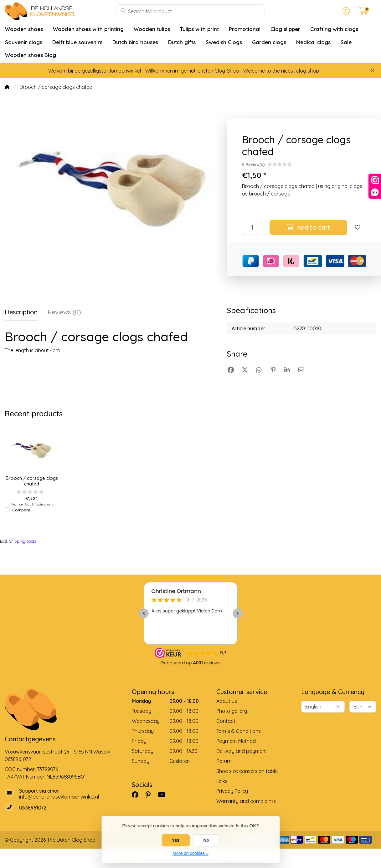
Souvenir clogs (24, 42)
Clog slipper (285, 29)
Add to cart (309, 227)
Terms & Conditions (239, 731)
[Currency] (363, 707)
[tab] (64, 313)
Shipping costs (42, 504)
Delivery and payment (242, 751)
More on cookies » (190, 853)
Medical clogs (313, 42)
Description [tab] (21, 312)
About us (227, 701)
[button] (345, 11)
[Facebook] (138, 794)
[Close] (373, 70)
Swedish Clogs (224, 42)
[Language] (323, 707)
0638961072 (18, 759)
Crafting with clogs (334, 29)
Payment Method (236, 741)
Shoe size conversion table (247, 771)
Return (224, 761)
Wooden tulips (152, 29)
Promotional (245, 29)
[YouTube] (164, 794)
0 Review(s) (253, 164)
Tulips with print (199, 29)
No (206, 840)
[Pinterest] (151, 794)
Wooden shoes (24, 29)
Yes (176, 840)
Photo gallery (232, 711)
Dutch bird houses (135, 42)
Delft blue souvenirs (77, 42)
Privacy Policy (232, 791)
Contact (226, 721)
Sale (346, 42)
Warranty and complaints (246, 801)
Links (222, 781)
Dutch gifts (182, 42)
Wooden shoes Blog (31, 55)
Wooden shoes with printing (88, 29)
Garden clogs (269, 42)
